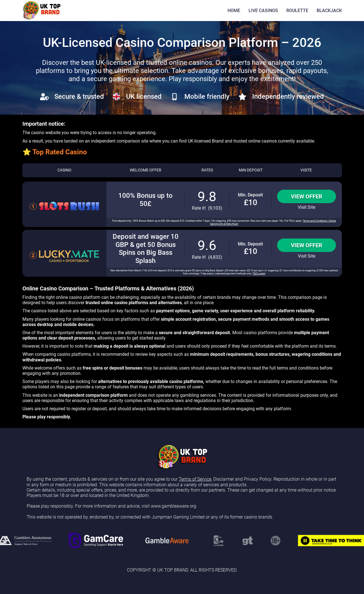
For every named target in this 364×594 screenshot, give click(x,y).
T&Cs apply (259, 274)
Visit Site (307, 207)
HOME (234, 11)
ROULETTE (297, 11)
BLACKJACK (329, 11)
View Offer (307, 196)
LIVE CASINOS (263, 11)
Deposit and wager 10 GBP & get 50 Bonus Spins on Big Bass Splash (146, 249)
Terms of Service (195, 479)
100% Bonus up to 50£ (145, 200)
